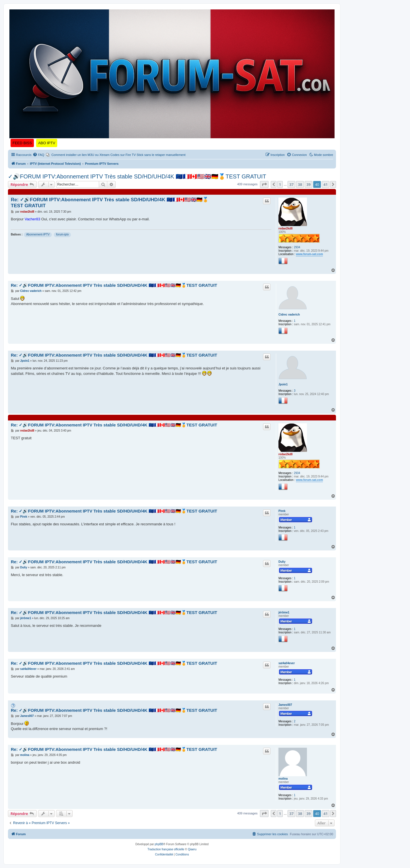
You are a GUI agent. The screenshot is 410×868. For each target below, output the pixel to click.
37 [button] (291, 184)
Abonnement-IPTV (38, 234)
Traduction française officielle (166, 849)
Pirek (282, 511)
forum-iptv (62, 234)
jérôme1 (284, 612)
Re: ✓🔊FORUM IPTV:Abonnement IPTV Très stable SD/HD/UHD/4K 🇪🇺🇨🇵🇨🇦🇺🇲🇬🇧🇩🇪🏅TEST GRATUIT (110, 203)
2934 (297, 247)
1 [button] (280, 184)
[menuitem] (38, 155)
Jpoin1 (283, 384)
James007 (285, 705)
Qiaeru (192, 849)
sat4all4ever (287, 663)
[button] (264, 184)
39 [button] (308, 184)
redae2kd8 (285, 228)
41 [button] (326, 184)
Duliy (282, 562)
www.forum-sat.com (309, 254)
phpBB (159, 844)
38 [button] (300, 184)
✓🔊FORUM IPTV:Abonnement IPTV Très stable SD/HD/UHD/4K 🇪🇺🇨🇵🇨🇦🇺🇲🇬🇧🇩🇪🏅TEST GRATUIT (137, 176)
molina (283, 779)
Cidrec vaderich (289, 315)
